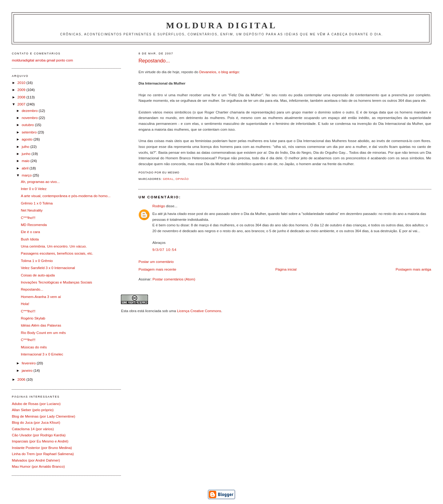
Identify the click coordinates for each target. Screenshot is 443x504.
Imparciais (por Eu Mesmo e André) (40, 441)
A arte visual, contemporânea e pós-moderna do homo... (66, 196)
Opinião (182, 179)
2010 (22, 83)
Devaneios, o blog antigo (219, 72)
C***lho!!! (28, 218)
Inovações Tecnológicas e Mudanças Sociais (57, 282)
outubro (28, 125)
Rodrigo (159, 206)
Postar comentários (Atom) (174, 279)
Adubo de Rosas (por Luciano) (36, 404)
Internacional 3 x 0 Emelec (42, 354)
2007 (22, 104)
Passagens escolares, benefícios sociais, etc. (57, 253)
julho (26, 147)
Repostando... (154, 61)
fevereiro (29, 363)
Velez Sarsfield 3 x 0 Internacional (48, 268)
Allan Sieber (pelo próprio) (33, 410)
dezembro (30, 111)
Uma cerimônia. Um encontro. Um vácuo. (54, 246)
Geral (168, 179)
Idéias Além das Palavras (41, 325)
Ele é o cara (30, 232)
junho (26, 154)
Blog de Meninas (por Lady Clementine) (43, 416)
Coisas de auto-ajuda (38, 275)
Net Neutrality (32, 210)
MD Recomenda (34, 225)
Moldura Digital (221, 25)
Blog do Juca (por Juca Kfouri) (36, 422)
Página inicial (286, 269)
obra (133, 311)
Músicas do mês (34, 347)
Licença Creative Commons (199, 311)
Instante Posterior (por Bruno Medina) (42, 448)
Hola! (25, 304)
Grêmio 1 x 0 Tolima (37, 203)
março (27, 175)
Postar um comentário (156, 262)
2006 (22, 379)
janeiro (27, 370)
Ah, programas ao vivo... (40, 182)
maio (26, 161)
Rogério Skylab (33, 318)
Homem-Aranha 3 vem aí (41, 297)
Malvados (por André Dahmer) (36, 460)
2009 (22, 90)
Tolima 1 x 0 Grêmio (37, 261)
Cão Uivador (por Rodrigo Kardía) (39, 435)
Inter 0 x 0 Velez (34, 189)
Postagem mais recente (157, 269)
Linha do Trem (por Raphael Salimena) (43, 454)
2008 (22, 97)
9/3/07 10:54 (164, 250)
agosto (27, 139)
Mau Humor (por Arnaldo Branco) (38, 466)
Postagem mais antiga (413, 269)
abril (25, 168)
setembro (30, 132)
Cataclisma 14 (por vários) (33, 429)
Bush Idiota (30, 239)
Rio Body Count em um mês (43, 333)
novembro (30, 118)
